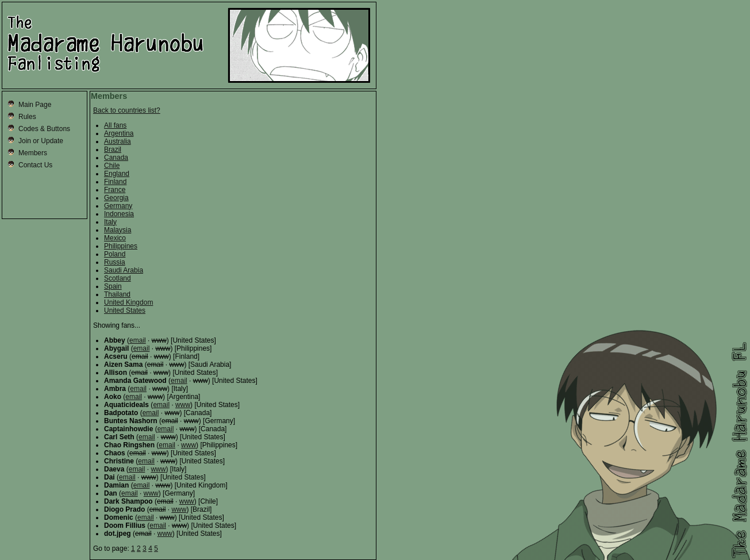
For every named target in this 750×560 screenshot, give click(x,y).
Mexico (115, 238)
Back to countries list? (127, 110)
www (183, 405)
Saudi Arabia (124, 270)
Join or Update (41, 141)
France (115, 190)
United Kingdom (128, 302)
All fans (115, 125)
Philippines (121, 246)
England (117, 174)
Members (33, 153)
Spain (113, 286)
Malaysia (118, 230)
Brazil (113, 149)
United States (125, 310)
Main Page (35, 105)
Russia (115, 262)
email (138, 340)
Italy (110, 222)
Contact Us (35, 165)
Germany (118, 206)
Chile (112, 166)
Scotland (118, 278)
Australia (118, 141)
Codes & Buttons (44, 129)
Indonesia (119, 214)
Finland (115, 182)
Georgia (116, 198)
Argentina (119, 133)
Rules (27, 117)
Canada (116, 158)
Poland (115, 254)
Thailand (117, 294)
